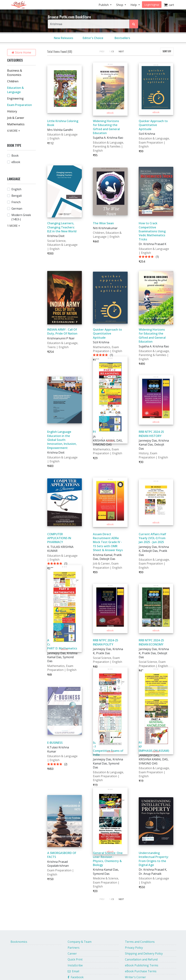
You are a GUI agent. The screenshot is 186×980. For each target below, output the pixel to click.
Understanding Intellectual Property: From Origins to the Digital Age (154, 859)
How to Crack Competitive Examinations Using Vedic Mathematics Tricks (152, 231)
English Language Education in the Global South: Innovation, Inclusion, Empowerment (62, 440)
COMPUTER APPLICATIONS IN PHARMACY (59, 538)
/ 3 (112, 51)
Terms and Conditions (140, 942)
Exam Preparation (20, 105)
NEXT (121, 51)
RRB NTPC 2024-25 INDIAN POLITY (106, 642)
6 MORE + (14, 131)
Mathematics (16, 124)
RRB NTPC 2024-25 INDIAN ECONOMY (151, 642)
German (17, 209)
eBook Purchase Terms (141, 971)
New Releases (64, 38)
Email (73, 971)
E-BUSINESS (55, 743)
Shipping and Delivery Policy (144, 954)
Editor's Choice (93, 38)
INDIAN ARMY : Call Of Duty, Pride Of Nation (62, 331)
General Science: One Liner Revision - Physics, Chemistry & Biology (108, 859)
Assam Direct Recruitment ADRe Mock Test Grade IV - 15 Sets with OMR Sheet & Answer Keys (108, 542)
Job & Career (16, 118)
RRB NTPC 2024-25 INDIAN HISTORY (151, 434)
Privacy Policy (134, 948)
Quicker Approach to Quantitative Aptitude (153, 125)
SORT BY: (167, 51)
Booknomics (19, 942)
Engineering (15, 98)
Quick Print (75, 959)
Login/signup (152, 5)
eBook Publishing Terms (142, 965)
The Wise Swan (103, 223)
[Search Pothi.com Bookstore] (134, 24)
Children (13, 81)
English (16, 189)
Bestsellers (122, 38)
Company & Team (80, 942)
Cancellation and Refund (141, 959)
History (12, 111)
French (16, 202)
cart (169, 5)
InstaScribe (75, 965)
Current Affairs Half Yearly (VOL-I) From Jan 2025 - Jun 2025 (152, 538)
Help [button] (134, 5)
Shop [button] (120, 5)
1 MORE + (14, 226)
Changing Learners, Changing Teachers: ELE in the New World (62, 227)
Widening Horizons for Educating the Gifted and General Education (106, 127)
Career (72, 954)
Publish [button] (104, 5)
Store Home (21, 52)
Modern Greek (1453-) (21, 217)
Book (15, 156)
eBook (16, 162)
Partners (74, 948)
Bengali (17, 196)
